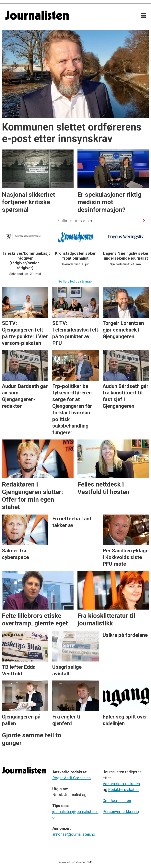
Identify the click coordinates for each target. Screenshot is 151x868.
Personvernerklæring (121, 812)
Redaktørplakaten (123, 790)
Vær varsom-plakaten (121, 784)
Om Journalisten (117, 801)
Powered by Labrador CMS (76, 862)
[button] (144, 221)
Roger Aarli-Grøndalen (71, 778)
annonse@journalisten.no (74, 834)
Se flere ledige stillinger (75, 281)
